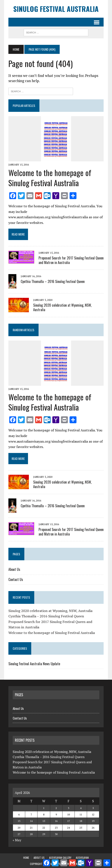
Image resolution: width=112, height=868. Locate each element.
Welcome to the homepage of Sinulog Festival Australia (50, 178)
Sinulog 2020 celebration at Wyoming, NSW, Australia (62, 307)
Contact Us (16, 579)
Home (26, 858)
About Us (14, 569)
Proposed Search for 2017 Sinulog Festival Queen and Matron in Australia (71, 260)
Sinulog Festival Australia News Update (34, 664)
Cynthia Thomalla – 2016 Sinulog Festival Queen (53, 281)
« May (17, 840)
